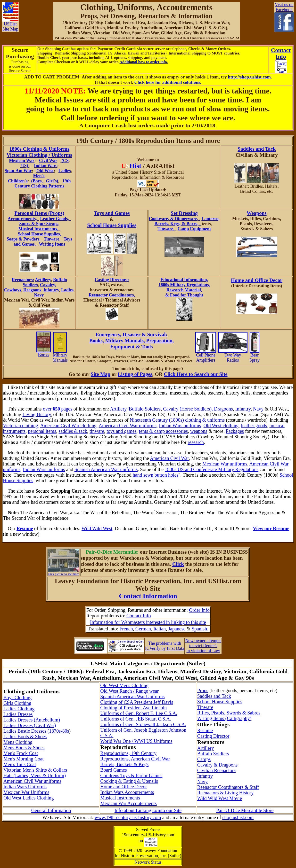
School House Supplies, (39, 234)
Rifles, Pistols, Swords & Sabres (229, 713)
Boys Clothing (17, 697)
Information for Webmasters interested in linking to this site (148, 622)
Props (203, 690)
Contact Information (148, 596)
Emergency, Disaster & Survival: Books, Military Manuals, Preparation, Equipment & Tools (132, 341)
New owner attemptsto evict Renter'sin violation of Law (203, 646)
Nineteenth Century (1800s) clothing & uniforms (177, 420)
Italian (160, 629)
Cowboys (13, 290)
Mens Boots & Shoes (24, 748)
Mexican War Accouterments (128, 803)
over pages (58, 409)
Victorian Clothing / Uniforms (39, 155)
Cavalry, (48, 285)
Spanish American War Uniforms (132, 697)
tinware (97, 431)
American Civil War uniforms (128, 426)
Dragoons (32, 290)
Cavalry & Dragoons (218, 765)
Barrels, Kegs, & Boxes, (177, 224)
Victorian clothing (21, 426)
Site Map (101, 374)
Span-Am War (18, 171)
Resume (205, 730)
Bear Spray (255, 356)
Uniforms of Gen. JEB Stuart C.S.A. (136, 719)
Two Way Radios (233, 356)
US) (25, 166)
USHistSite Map (10, 25)
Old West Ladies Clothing (29, 798)
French (126, 629)
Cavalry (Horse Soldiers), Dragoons (198, 409)
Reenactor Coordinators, (112, 295)
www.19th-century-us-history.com (128, 817)
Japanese (177, 629)
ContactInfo (281, 53)
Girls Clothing (17, 703)
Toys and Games (112, 213)
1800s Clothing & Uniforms (39, 149)
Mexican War (22, 161)
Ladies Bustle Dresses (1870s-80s (36, 731)
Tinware (205, 707)
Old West (45, 171)
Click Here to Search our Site (196, 374)
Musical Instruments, (39, 229)
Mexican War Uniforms (26, 792)
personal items (42, 431)
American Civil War (169, 458)
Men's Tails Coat (20, 764)
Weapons (257, 213)
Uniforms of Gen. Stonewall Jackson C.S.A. (143, 724)
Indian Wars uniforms (180, 426)
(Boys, (37, 181)
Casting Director (213, 736)
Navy (39, 295)
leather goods (254, 426)
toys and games (121, 431)
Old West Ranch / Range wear (129, 691)
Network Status (148, 862)
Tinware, (53, 239)
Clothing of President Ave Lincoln (133, 708)
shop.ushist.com (238, 817)
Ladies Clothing (19, 709)
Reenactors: (23, 280)
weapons (199, 431)
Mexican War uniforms (225, 464)
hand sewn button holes (156, 475)
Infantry (51, 290)
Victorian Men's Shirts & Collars (35, 770)
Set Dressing (184, 213)
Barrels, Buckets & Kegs (124, 764)
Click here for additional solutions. (168, 82)
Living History (37, 414)
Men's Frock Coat (21, 753)
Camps (204, 759)
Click (178, 564)
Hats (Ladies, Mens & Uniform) (35, 775)
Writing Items (52, 244)
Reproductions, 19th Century (128, 753)
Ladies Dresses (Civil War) (30, 725)
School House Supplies (112, 225)
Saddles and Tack (257, 149)
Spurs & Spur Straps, (39, 224)
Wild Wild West (97, 528)
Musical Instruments (120, 798)
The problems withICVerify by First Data (165, 646)
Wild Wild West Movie (220, 798)
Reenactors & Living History (226, 793)
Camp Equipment (194, 229)
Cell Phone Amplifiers (206, 356)
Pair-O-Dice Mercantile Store (245, 810)
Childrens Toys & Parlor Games (131, 775)
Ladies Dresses (18, 714)
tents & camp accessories (163, 431)
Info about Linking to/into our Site (148, 810)
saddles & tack (73, 431)
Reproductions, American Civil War (135, 759)
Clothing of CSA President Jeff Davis (137, 702)
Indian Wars (46, 166)
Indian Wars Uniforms (25, 787)
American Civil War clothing (68, 426)
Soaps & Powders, (25, 239)
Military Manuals (60, 356)
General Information (51, 810)
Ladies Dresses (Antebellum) (32, 720)
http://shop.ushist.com (249, 77)
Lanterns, (210, 219)
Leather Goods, (56, 219)
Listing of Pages (135, 374)
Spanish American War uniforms (106, 469)
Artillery (43, 280)
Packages (235, 431)
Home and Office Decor (257, 280)
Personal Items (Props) (39, 213)
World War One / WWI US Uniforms (136, 741)
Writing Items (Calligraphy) (224, 718)
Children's (18, 181)
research (196, 442)
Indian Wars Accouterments (127, 792)
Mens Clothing (18, 742)
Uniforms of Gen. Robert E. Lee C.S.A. (139, 713)
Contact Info (139, 616)
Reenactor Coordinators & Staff (228, 787)
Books (44, 353)
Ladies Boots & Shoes (25, 736)
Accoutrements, (23, 219)
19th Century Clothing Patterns (43, 183)
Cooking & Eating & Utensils (129, 781)
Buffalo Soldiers (145, 409)
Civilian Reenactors (216, 770)
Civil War (48, 161)
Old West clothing (221, 426)
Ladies (65, 171)
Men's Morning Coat (24, 759)
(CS (65, 161)
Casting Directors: (112, 280)
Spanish (199, 629)
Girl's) (52, 181)
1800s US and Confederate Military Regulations (212, 469)
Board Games (113, 770)
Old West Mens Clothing (124, 685)
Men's (39, 176)
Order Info (199, 610)
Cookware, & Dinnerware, (175, 219)
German (143, 629)
